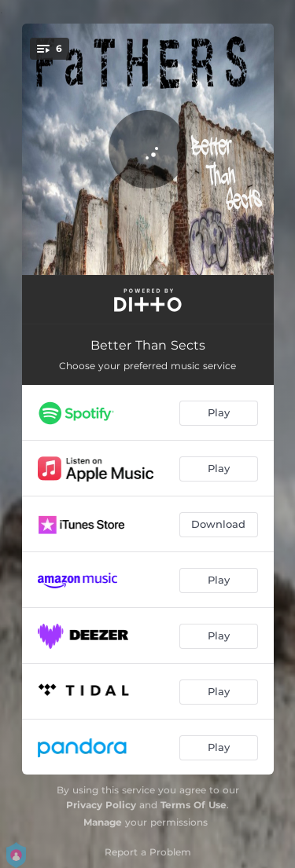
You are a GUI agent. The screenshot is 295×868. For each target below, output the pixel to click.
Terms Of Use (194, 805)
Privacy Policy (101, 805)
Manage (103, 822)
